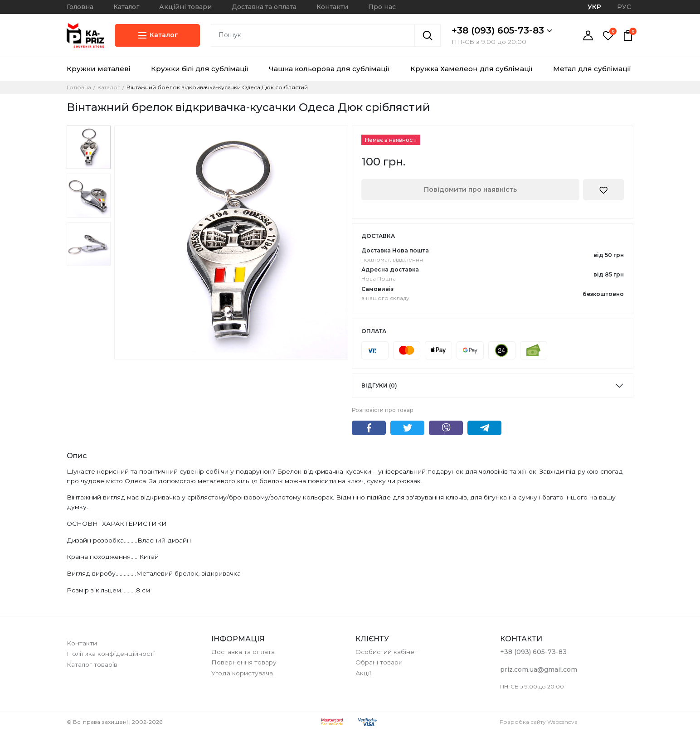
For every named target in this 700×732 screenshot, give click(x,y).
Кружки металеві (98, 69)
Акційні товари (185, 7)
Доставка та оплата (264, 7)
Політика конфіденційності (111, 654)
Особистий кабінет (386, 652)
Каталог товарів (92, 664)
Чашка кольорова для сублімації (329, 69)
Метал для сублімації (592, 69)
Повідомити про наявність (470, 189)
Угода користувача (242, 673)
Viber (446, 428)
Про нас (382, 7)
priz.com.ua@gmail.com (539, 669)
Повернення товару (244, 662)
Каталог (126, 7)
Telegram (484, 428)
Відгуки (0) (379, 385)
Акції (363, 673)
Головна (80, 7)
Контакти (332, 7)
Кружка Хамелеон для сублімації (472, 69)
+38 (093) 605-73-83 (502, 30)
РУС (624, 7)
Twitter (407, 428)
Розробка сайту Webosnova (539, 722)
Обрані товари (379, 662)
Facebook (369, 428)
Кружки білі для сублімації (200, 69)
